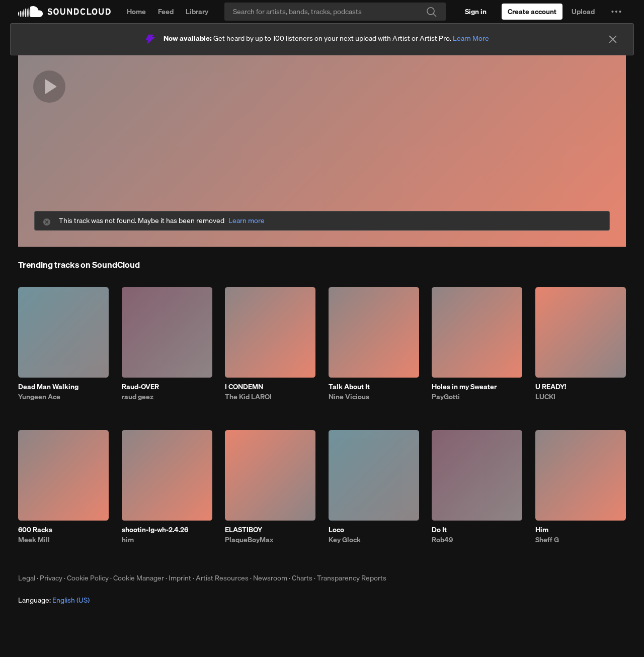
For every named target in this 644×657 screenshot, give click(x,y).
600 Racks (35, 530)
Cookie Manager (139, 578)
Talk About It (349, 387)
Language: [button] (54, 600)
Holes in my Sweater (464, 387)
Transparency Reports (352, 578)
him (128, 540)
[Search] (335, 12)
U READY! (551, 387)
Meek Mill (34, 540)
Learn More (471, 38)
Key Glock (345, 540)
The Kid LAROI (248, 397)
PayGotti (446, 397)
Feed (166, 12)
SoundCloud (64, 12)
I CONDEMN (244, 387)
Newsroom (270, 578)
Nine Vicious (349, 397)
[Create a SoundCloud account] (532, 12)
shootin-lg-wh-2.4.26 (155, 530)
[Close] (613, 39)
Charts (302, 578)
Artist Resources (222, 578)
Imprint (180, 578)
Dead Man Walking (48, 387)
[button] (616, 12)
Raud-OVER (140, 387)
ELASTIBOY (244, 530)
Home (136, 12)
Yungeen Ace (39, 397)
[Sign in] (476, 12)
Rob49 (442, 540)
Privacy (51, 578)
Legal (27, 578)
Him (542, 530)
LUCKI (545, 397)
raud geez (138, 397)
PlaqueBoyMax (249, 540)
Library (197, 12)
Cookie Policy (88, 578)
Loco (336, 530)
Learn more (247, 221)
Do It (439, 530)
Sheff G (547, 540)
